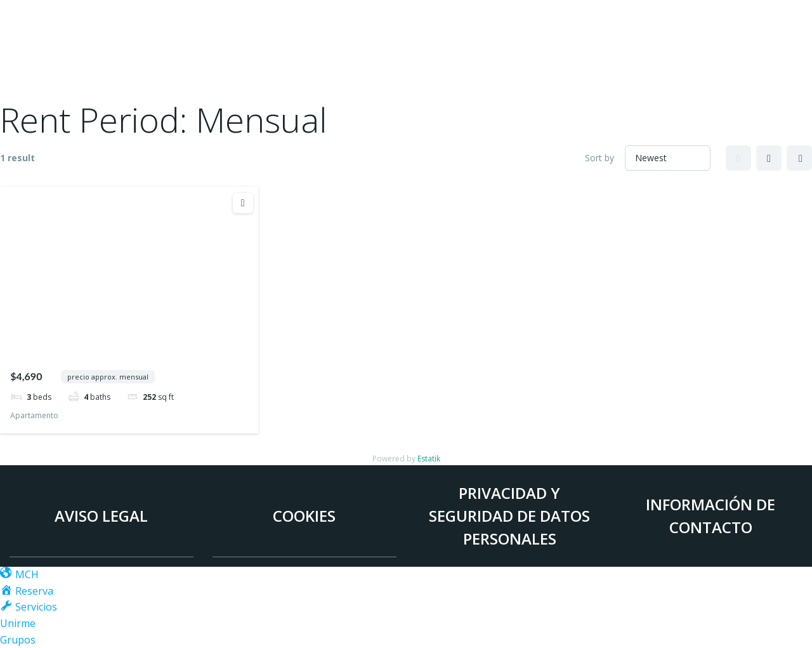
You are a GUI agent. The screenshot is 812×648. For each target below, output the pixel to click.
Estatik (429, 459)
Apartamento (34, 415)
